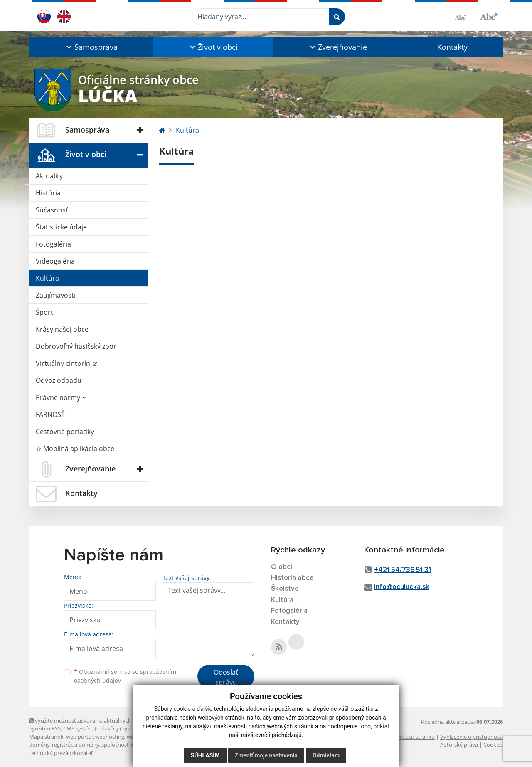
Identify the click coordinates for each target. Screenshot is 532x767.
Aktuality (49, 176)
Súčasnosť (52, 210)
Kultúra (47, 278)
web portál (79, 737)
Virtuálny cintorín (64, 363)
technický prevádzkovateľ (61, 753)
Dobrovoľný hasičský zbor (76, 346)
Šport (44, 312)
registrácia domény (75, 745)
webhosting (110, 737)
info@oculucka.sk (402, 587)
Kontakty (452, 47)
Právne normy (61, 397)
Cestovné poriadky (65, 432)
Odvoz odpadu (59, 380)
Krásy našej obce (62, 329)
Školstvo (285, 589)
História (48, 193)
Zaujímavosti (56, 295)
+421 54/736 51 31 (403, 570)
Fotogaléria (53, 244)
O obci (282, 567)
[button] (91, 47)
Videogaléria (55, 261)
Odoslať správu (226, 677)
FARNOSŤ (50, 414)
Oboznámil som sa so (125, 676)
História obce (292, 578)
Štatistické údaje (61, 227)
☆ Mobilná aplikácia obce (75, 449)
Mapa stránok (46, 737)
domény (39, 745)
